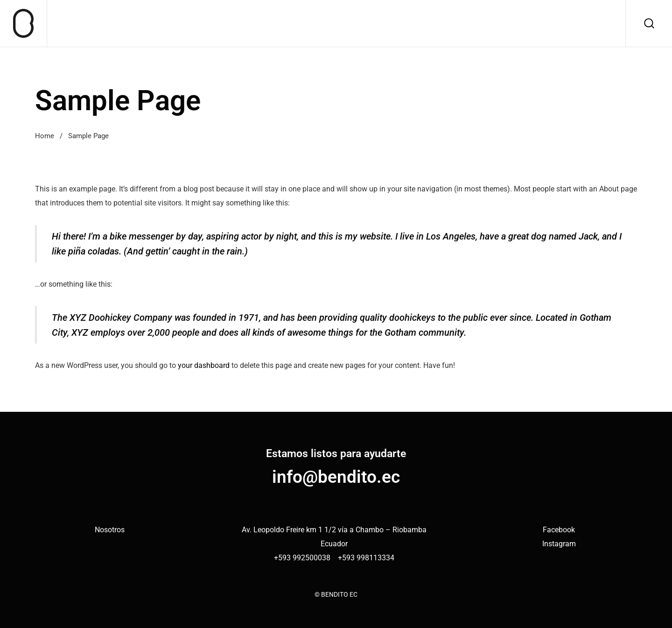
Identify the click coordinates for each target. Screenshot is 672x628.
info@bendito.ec (336, 477)
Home (45, 136)
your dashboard (204, 365)
